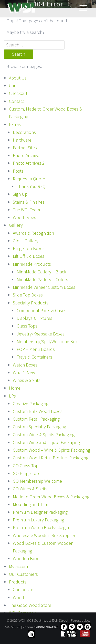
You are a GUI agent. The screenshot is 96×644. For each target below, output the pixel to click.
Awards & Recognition (33, 233)
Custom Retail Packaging (36, 419)
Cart (13, 86)
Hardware (22, 140)
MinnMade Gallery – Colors (42, 279)
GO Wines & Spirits (30, 489)
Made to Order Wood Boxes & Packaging (51, 497)
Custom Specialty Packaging (39, 427)
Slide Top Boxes (28, 295)
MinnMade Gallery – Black (41, 272)
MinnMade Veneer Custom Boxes (44, 287)
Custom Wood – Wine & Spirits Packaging (51, 450)
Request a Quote (29, 179)
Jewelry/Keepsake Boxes (41, 334)
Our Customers (23, 574)
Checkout (18, 93)
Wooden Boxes (27, 558)
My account (20, 566)
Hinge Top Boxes (29, 248)
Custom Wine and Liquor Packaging (46, 442)
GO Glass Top (26, 466)
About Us (18, 78)
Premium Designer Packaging (40, 512)
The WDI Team (26, 210)
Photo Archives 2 (29, 163)
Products (18, 582)
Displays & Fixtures (34, 318)
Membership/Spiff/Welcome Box (47, 341)
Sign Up (20, 194)
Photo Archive (26, 155)
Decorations (24, 132)
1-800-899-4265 (47, 627)
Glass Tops (27, 326)
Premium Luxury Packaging (38, 520)
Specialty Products (31, 303)
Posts (18, 171)
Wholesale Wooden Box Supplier (44, 535)
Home (15, 388)
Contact (17, 101)
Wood (18, 597)
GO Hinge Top (26, 473)
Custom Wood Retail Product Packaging (51, 458)
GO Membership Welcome (37, 481)
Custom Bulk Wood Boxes (38, 411)
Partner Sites (25, 148)
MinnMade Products (32, 264)
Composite (23, 589)
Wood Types (24, 217)
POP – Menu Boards (36, 349)
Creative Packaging (31, 404)
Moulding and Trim (30, 504)
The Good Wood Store (30, 605)
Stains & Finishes (29, 202)
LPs (12, 396)
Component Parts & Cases (41, 310)
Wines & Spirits (27, 380)
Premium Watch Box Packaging (42, 527)
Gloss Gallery (26, 241)
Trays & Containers (34, 357)
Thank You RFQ (31, 186)
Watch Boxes (25, 365)
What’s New (24, 373)
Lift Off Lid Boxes (29, 256)
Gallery (16, 225)
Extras (15, 124)
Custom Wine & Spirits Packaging (44, 435)
